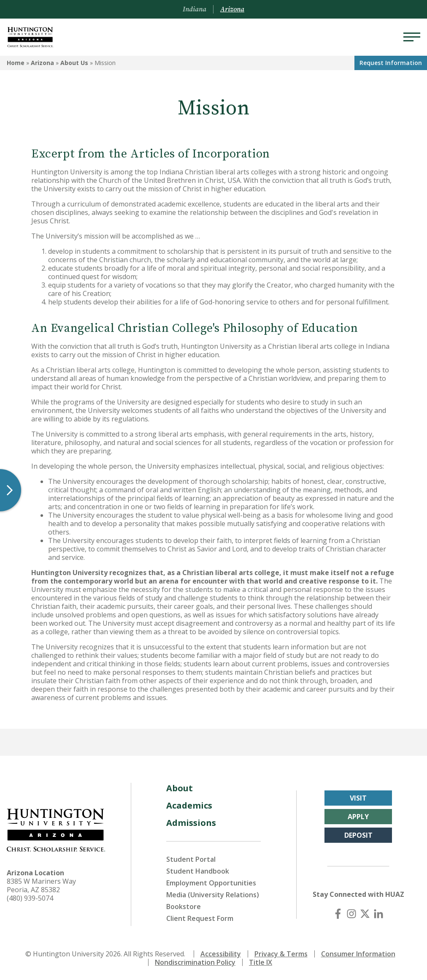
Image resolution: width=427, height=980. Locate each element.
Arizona (42, 63)
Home (16, 63)
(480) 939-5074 (30, 898)
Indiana (195, 9)
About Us (74, 63)
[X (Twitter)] (365, 914)
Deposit (358, 835)
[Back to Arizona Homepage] (30, 37)
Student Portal (191, 859)
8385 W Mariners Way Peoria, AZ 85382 (41, 885)
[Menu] (412, 37)
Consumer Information (358, 954)
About (180, 788)
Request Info (391, 63)
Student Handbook (198, 871)
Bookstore (184, 907)
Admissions (191, 823)
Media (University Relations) (213, 895)
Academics (189, 805)
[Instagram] (351, 914)
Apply (358, 817)
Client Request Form (200, 918)
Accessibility (221, 954)
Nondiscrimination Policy (195, 962)
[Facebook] (338, 914)
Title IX (261, 962)
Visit (358, 798)
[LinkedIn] (378, 914)
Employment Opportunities (211, 883)
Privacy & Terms (281, 954)
